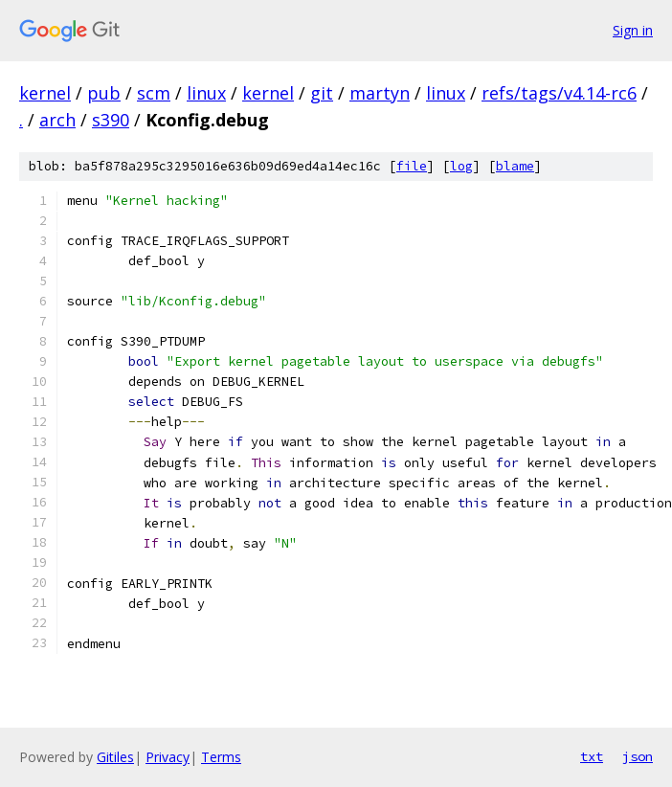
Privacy (168, 757)
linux (206, 93)
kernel (45, 93)
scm (154, 93)
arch (57, 120)
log (461, 166)
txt (592, 756)
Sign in (633, 30)
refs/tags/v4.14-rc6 (559, 93)
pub (104, 93)
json (638, 756)
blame (515, 166)
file (412, 166)
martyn (380, 93)
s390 (111, 120)
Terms (221, 757)
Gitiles (115, 757)
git (322, 93)
